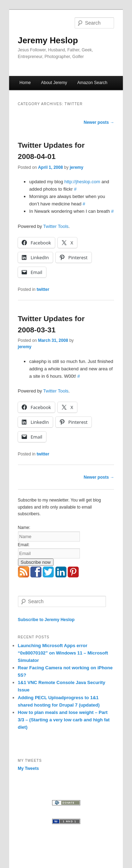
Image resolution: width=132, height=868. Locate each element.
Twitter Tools (56, 226)
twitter (43, 289)
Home (25, 83)
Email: (24, 545)
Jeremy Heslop (48, 40)
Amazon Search (92, 83)
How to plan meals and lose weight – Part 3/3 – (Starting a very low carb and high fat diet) (64, 720)
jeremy (77, 167)
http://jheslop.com (82, 182)
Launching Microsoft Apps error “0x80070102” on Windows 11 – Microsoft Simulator (63, 653)
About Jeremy (54, 83)
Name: (24, 528)
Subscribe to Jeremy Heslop (46, 620)
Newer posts (99, 122)
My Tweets (29, 768)
